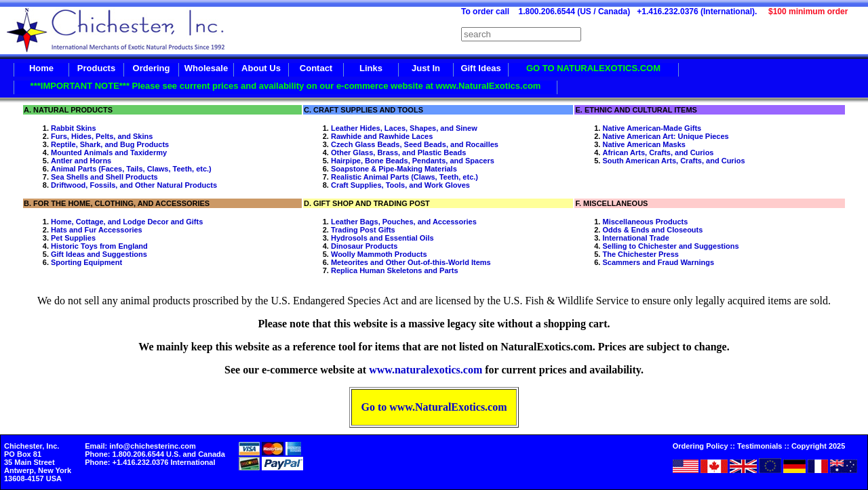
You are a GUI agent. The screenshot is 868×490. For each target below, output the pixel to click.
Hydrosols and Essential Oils (382, 238)
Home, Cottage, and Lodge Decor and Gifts (127, 222)
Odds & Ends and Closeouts (652, 230)
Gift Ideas (480, 68)
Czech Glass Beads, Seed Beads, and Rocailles (415, 144)
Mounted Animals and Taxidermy (109, 152)
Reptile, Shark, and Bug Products (110, 144)
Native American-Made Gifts (652, 128)
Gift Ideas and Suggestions (99, 254)
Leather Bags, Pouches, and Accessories (404, 222)
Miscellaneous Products (645, 222)
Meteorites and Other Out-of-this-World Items (411, 262)
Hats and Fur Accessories (97, 230)
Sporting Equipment (86, 262)
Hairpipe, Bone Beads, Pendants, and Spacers (413, 161)
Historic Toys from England (99, 246)
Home (41, 68)
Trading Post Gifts (363, 230)
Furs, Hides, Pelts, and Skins (102, 136)
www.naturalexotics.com (426, 370)
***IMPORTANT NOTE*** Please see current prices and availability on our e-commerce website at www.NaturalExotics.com (286, 86)
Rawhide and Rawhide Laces (382, 136)
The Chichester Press (640, 254)
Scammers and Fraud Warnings (658, 262)
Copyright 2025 (818, 446)
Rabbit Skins (74, 128)
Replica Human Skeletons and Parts (395, 270)
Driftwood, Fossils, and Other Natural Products (134, 185)
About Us (261, 68)
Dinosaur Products (364, 246)
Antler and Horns (81, 161)
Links (371, 68)
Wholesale (206, 68)
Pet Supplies (73, 238)
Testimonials (759, 446)
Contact (316, 68)
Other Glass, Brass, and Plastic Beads (398, 152)
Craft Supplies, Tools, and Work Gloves (400, 185)
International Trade (635, 238)
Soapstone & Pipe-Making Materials (394, 169)
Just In (426, 68)
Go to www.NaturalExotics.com (434, 407)
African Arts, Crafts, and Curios (658, 152)
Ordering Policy (701, 446)
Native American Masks (644, 144)
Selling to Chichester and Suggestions (670, 246)
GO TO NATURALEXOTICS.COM (593, 68)
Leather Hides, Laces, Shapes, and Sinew (404, 128)
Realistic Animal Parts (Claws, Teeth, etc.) (405, 177)
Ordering (152, 68)
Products (96, 68)
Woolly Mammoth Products (379, 254)
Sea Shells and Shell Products (104, 177)
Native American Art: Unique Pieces (665, 136)
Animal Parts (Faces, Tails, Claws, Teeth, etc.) (131, 169)
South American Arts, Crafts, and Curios (673, 161)
